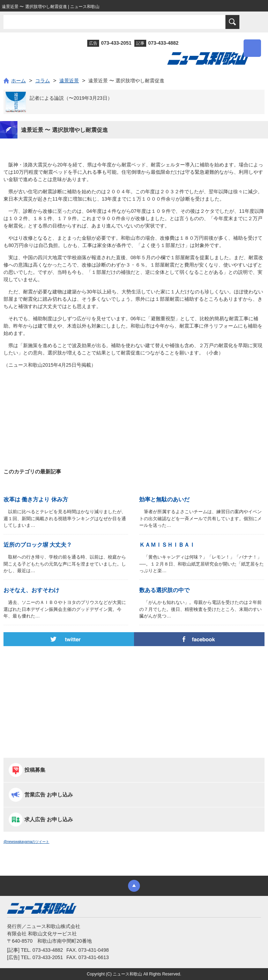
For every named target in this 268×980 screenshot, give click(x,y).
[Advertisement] (134, 403)
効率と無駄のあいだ (164, 499)
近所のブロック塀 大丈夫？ (38, 545)
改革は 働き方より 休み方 (36, 499)
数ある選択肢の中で (164, 590)
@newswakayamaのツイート (26, 842)
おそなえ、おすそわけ (31, 590)
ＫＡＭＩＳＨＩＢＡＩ (167, 545)
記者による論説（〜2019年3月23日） (71, 98)
